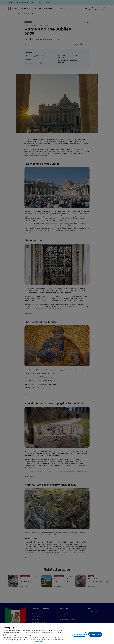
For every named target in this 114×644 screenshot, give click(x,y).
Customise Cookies (79, 634)
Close (111, 625)
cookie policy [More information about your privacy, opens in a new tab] (39, 641)
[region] (57, 633)
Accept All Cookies (95, 634)
